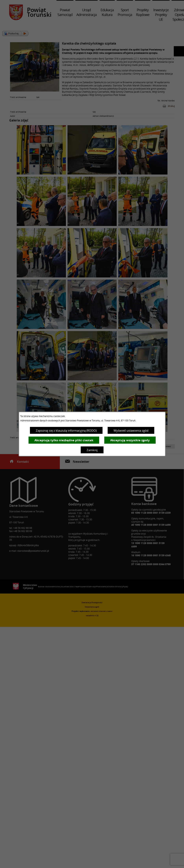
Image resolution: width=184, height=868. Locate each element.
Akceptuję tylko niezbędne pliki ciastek (64, 440)
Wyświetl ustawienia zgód (131, 430)
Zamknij (92, 450)
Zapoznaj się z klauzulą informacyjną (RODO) (66, 430)
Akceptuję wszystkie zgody (130, 440)
